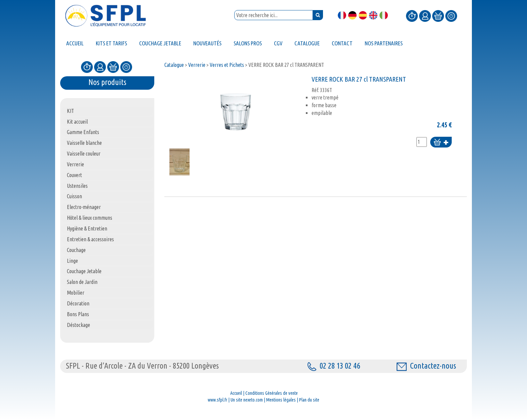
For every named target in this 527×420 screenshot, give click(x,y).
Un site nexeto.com (247, 400)
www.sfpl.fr (217, 400)
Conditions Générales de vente (272, 393)
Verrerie (197, 65)
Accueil (236, 393)
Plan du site (309, 400)
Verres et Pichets (227, 65)
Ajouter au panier (441, 143)
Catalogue (174, 65)
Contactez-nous (426, 366)
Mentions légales (281, 400)
